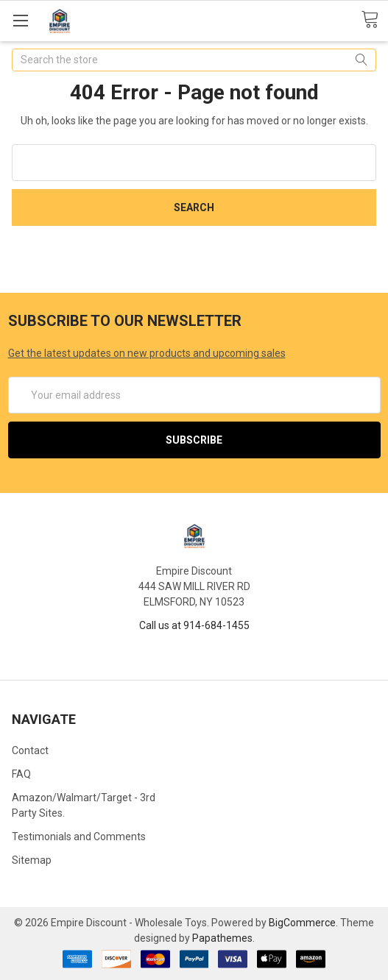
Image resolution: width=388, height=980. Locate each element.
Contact (30, 750)
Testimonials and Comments (79, 837)
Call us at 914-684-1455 (194, 625)
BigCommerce (302, 923)
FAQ (21, 774)
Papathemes (222, 938)
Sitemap (32, 860)
